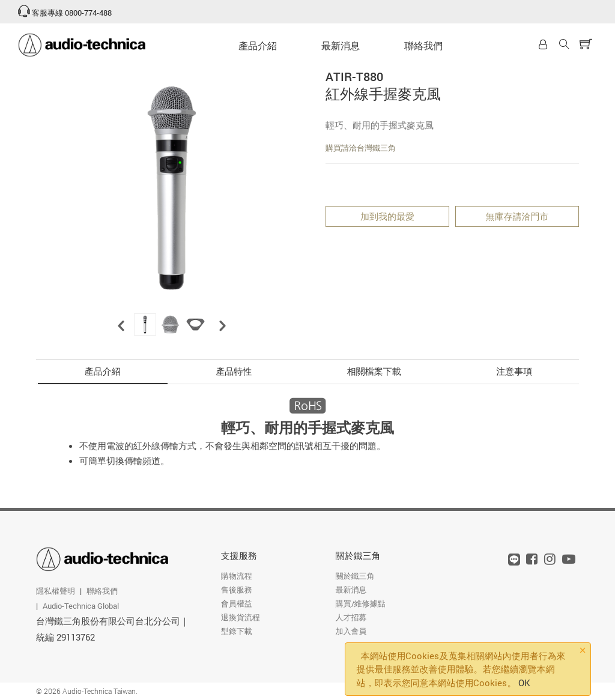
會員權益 (237, 603)
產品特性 (234, 371)
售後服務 (237, 590)
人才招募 (351, 617)
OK (524, 683)
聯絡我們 (423, 45)
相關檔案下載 (374, 371)
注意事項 (514, 371)
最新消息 (341, 45)
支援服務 (239, 555)
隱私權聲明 (56, 591)
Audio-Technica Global (81, 606)
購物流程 (237, 576)
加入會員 (351, 631)
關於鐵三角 (358, 555)
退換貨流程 (241, 617)
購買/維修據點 (361, 603)
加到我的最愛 (387, 216)
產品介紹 (258, 45)
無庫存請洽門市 (517, 216)
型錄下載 (237, 631)
